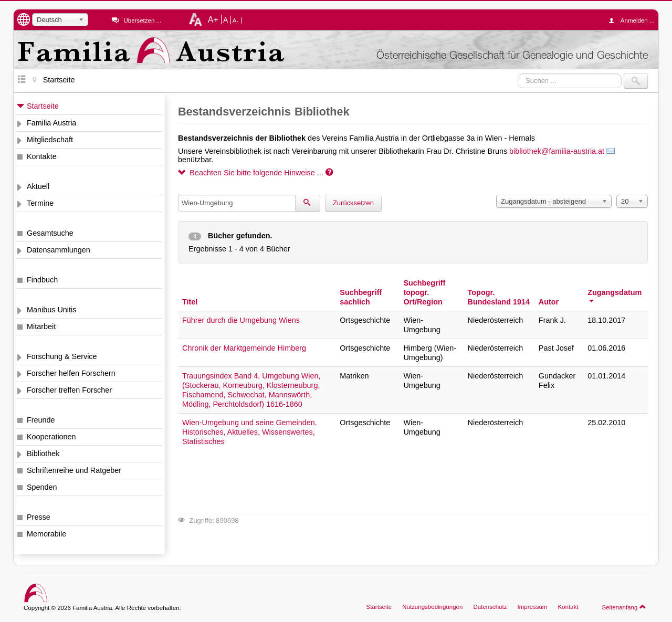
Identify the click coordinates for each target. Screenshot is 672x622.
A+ (213, 19)
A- (236, 20)
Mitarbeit (41, 326)
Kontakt (568, 607)
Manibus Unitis (51, 310)
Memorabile (46, 534)
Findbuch (42, 280)
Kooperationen (51, 437)
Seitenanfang (624, 607)
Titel (190, 302)
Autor (549, 302)
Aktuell (38, 186)
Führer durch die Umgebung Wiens (241, 320)
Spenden (42, 487)
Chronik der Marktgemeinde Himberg (244, 348)
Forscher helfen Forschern (71, 373)
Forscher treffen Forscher (69, 390)
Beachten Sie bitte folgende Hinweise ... (255, 173)
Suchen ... (518, 73)
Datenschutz (490, 607)
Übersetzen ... (142, 20)
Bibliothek (43, 454)
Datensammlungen (59, 250)
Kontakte (42, 156)
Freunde (41, 420)
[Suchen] (308, 203)
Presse (39, 517)
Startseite (43, 106)
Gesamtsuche (50, 233)
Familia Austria (51, 123)
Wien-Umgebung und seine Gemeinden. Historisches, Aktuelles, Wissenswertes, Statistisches (250, 432)
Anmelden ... (634, 20)
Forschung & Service (62, 356)
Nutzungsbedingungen (432, 607)
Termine (40, 203)
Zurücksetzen (353, 203)
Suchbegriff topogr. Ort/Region (424, 292)
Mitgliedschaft (50, 140)
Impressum (532, 607)
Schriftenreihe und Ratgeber (74, 470)
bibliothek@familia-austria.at (557, 151)
